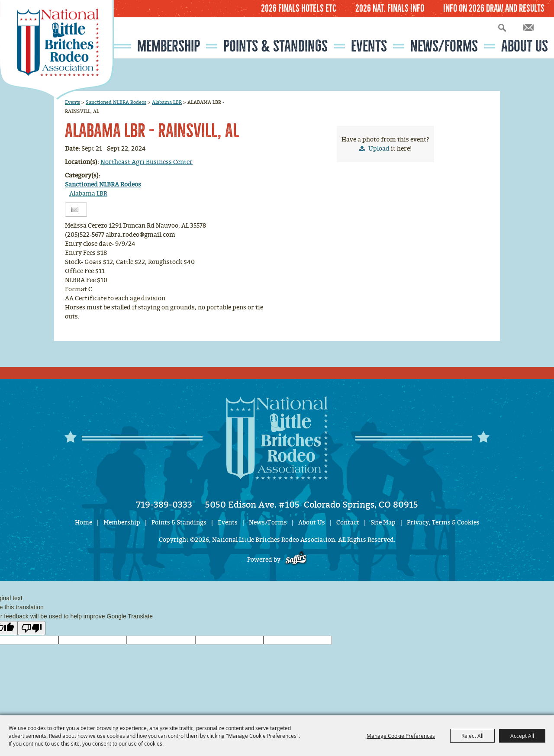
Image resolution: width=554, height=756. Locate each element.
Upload (379, 149)
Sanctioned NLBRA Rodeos (116, 102)
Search (502, 27)
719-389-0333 (164, 505)
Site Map (383, 523)
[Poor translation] (32, 628)
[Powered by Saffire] (296, 560)
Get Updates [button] (528, 27)
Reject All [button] (472, 736)
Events (369, 46)
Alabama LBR (167, 102)
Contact (348, 523)
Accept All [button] (522, 736)
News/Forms (444, 46)
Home (84, 523)
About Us (525, 46)
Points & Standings (275, 46)
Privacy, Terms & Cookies (443, 523)
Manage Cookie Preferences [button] (401, 736)
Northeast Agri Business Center (147, 162)
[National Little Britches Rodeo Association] (57, 50)
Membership (169, 46)
